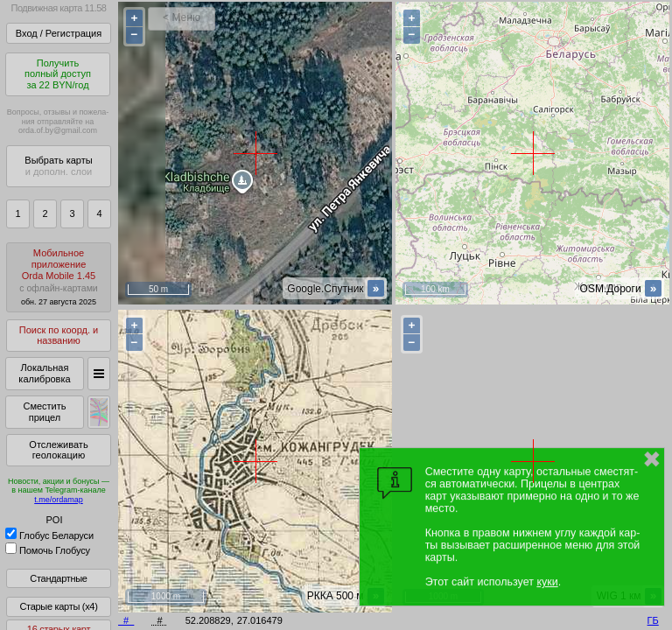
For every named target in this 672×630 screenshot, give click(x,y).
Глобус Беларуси (49, 535)
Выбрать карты (58, 166)
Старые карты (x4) (58, 606)
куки (547, 582)
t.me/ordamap (59, 500)
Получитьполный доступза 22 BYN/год (58, 74)
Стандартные (58, 578)
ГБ (653, 620)
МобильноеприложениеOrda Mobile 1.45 (59, 277)
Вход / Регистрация (59, 33)
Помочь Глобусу (48, 550)
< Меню (182, 17)
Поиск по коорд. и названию (59, 336)
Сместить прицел (44, 412)
